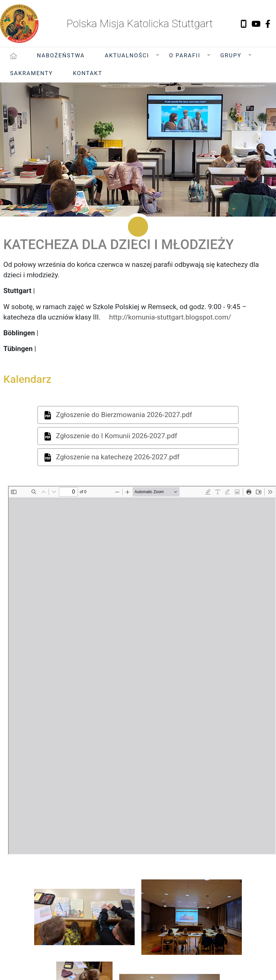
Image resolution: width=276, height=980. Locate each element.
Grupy (231, 55)
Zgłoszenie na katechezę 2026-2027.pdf (112, 457)
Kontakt (88, 73)
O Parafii (185, 55)
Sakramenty (31, 73)
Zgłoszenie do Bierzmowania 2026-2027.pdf (118, 415)
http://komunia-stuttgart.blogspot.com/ (170, 317)
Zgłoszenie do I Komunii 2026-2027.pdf (111, 436)
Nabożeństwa (61, 55)
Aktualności (127, 55)
